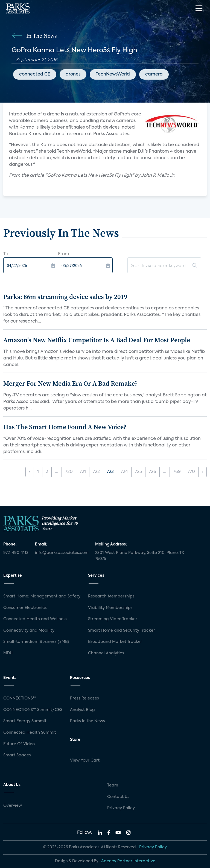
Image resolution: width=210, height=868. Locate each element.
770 (191, 472)
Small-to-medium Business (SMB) (36, 642)
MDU (8, 653)
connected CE (35, 74)
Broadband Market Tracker (115, 642)
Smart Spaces (17, 755)
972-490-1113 (16, 553)
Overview (13, 806)
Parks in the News (87, 721)
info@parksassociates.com (62, 553)
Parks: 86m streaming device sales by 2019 (65, 297)
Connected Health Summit (30, 733)
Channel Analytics (106, 653)
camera (154, 74)
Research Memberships (111, 596)
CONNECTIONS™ (20, 698)
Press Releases (84, 698)
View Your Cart (85, 760)
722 (96, 472)
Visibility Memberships (110, 608)
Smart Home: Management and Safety (42, 596)
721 (83, 472)
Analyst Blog (82, 710)
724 (124, 472)
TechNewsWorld (113, 74)
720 (69, 472)
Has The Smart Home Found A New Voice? (65, 427)
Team (113, 785)
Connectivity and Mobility (29, 631)
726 (152, 472)
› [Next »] (202, 472)
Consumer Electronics (25, 608)
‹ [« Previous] (30, 472)
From (64, 254)
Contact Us (118, 797)
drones (73, 74)
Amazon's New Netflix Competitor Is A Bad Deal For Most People (97, 340)
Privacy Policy (121, 808)
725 (138, 472)
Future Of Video (19, 744)
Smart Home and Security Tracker (122, 631)
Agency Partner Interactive (128, 861)
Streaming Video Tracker (113, 619)
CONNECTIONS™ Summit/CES (33, 710)
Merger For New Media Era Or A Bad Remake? (70, 383)
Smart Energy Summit (25, 721)
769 (177, 472)
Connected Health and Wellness (35, 619)
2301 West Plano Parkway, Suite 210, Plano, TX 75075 (140, 556)
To (6, 254)
